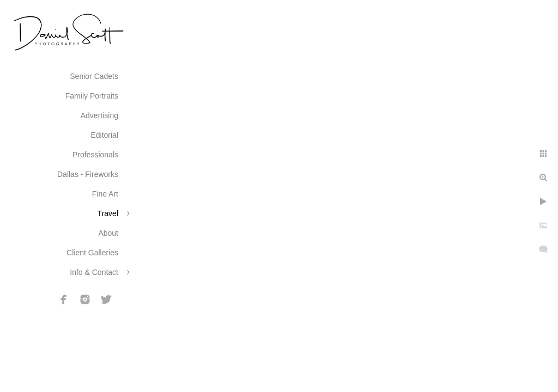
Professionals (95, 155)
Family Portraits (92, 96)
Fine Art (105, 194)
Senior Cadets (94, 76)
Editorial (104, 135)
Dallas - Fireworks (88, 174)
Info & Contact (94, 272)
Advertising (99, 115)
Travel (108, 213)
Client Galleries (92, 253)
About (108, 233)
